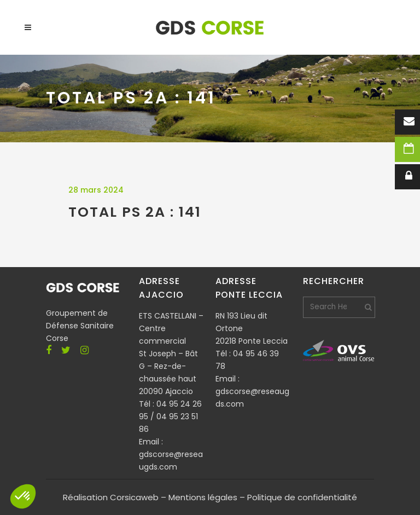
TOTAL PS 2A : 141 (135, 212)
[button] (23, 496)
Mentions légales (203, 497)
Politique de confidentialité (302, 497)
